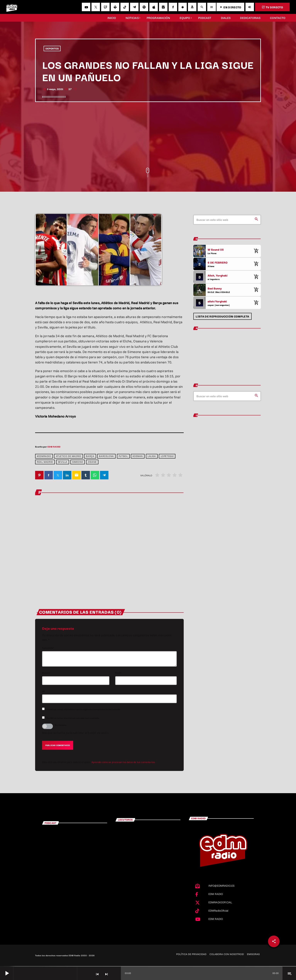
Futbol (123, 456)
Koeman (138, 456)
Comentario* (48, 648)
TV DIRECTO (272, 7)
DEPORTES (52, 48)
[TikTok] (125, 7)
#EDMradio (44, 456)
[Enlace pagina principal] (12, 7)
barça (90, 456)
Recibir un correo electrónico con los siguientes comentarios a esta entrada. (83, 709)
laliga (152, 456)
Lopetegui (167, 456)
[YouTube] (86, 7)
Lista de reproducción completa (222, 316)
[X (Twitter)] (96, 7)
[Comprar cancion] (256, 251)
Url (44, 691)
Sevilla (63, 462)
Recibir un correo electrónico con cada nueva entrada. (73, 718)
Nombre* (46, 673)
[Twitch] (105, 7)
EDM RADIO (54, 447)
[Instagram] (163, 7)
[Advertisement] (148, 135)
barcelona (106, 456)
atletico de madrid (69, 456)
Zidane (92, 462)
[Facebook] (173, 7)
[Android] (183, 7)
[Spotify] (144, 7)
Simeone (78, 462)
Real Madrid (45, 462)
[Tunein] (115, 7)
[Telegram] (134, 7)
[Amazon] (192, 7)
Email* (118, 673)
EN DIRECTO (230, 7)
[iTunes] (154, 7)
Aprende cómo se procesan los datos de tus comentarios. (123, 762)
